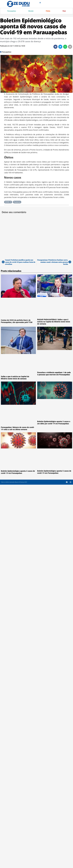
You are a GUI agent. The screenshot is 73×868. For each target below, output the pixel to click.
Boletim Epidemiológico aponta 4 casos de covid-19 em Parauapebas (18, 472)
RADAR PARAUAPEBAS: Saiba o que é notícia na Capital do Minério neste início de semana (54, 322)
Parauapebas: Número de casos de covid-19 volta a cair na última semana (18, 429)
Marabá (31, 11)
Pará (64, 11)
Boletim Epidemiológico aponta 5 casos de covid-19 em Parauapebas (54, 472)
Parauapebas (12, 11)
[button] (55, 47)
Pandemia (17, 202)
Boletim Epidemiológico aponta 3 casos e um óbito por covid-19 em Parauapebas (54, 423)
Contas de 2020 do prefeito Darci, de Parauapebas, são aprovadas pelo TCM (17, 321)
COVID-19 (8, 202)
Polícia (48, 11)
